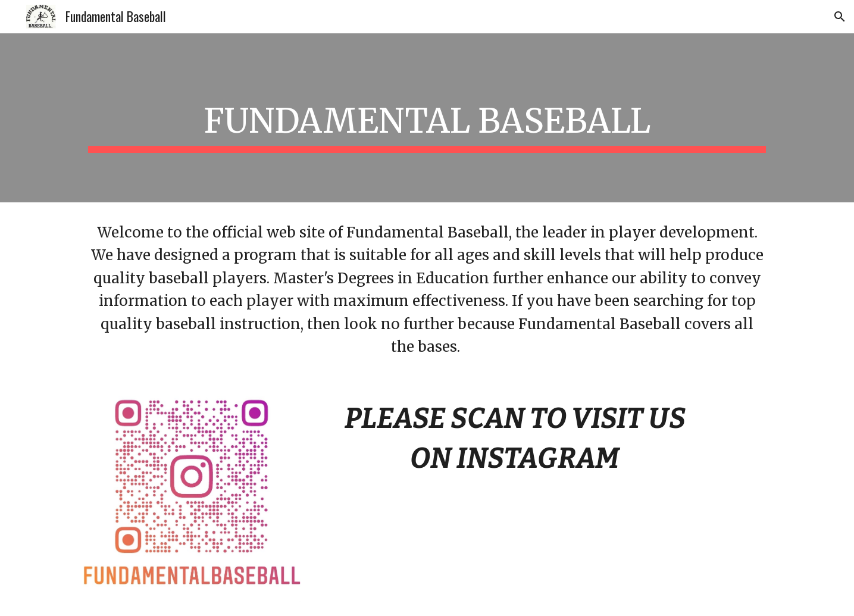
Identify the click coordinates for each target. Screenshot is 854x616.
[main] (427, 118)
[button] (840, 17)
